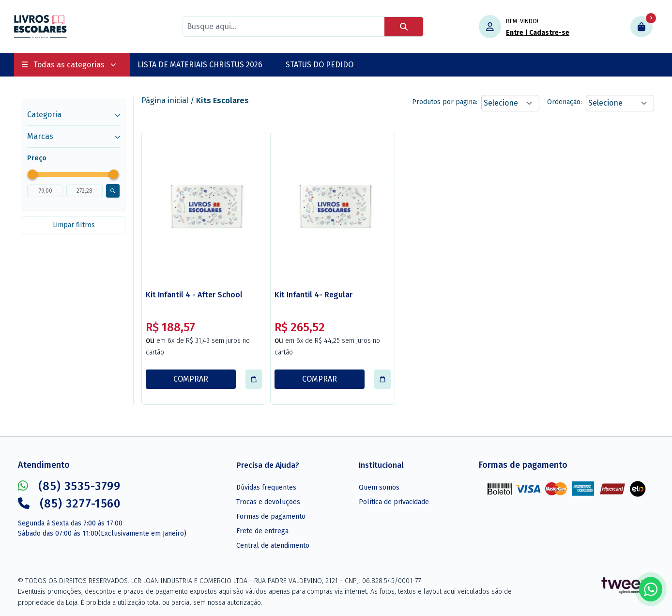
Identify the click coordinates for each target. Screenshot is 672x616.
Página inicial (165, 100)
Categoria (74, 115)
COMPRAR (191, 379)
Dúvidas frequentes (266, 487)
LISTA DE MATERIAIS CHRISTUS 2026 (200, 65)
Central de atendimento (273, 546)
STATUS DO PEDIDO (320, 65)
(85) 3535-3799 (69, 486)
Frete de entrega (262, 531)
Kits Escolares (222, 100)
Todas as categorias (69, 65)
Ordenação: (565, 102)
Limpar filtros (74, 225)
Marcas (74, 136)
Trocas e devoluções (268, 502)
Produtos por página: (445, 102)
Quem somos (379, 487)
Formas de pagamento (271, 516)
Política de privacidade (394, 502)
